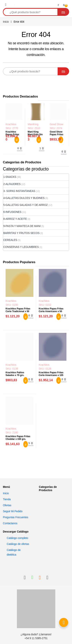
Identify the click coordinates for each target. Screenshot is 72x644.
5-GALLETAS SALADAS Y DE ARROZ (26, 205)
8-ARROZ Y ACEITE (15, 219)
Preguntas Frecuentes (16, 517)
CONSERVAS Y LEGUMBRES (21, 247)
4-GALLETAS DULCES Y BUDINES (24, 198)
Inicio (6, 22)
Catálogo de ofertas (18, 544)
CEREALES (10, 240)
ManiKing (33, 124)
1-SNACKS (10, 177)
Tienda (7, 499)
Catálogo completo (17, 538)
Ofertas (7, 505)
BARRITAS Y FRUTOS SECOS (21, 233)
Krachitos (11, 124)
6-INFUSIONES (12, 212)
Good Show (56, 124)
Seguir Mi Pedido (13, 511)
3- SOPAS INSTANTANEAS (19, 191)
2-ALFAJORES (12, 184)
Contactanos (10, 523)
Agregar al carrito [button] (17, 140)
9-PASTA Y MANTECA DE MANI (22, 226)
